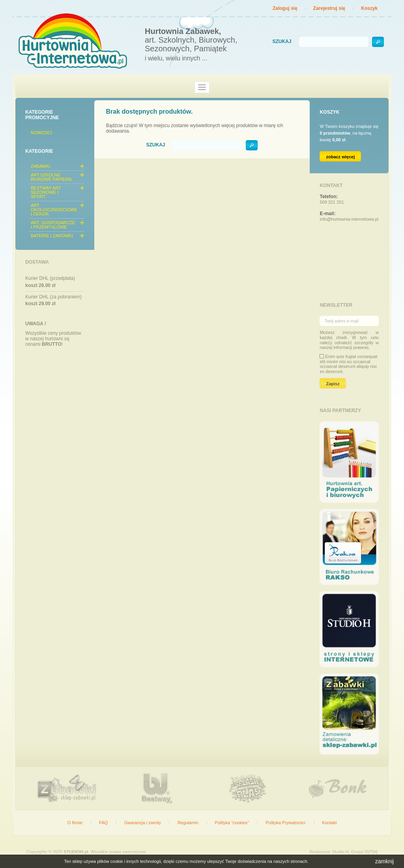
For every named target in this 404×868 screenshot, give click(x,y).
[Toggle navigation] (202, 87)
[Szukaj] (334, 42)
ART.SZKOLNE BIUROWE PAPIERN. (52, 177)
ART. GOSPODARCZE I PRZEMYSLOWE (53, 225)
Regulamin (188, 823)
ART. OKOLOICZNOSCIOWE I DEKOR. (54, 210)
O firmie (75, 823)
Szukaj (282, 42)
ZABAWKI (40, 166)
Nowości (41, 133)
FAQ (103, 823)
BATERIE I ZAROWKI (52, 236)
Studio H (340, 852)
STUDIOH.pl (76, 852)
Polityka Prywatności (285, 823)
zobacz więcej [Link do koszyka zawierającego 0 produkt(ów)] (340, 157)
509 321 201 (332, 202)
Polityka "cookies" (232, 823)
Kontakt (329, 823)
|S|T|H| (371, 852)
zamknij (384, 861)
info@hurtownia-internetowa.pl (349, 219)
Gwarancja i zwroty (143, 823)
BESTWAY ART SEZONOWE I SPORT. (46, 192)
